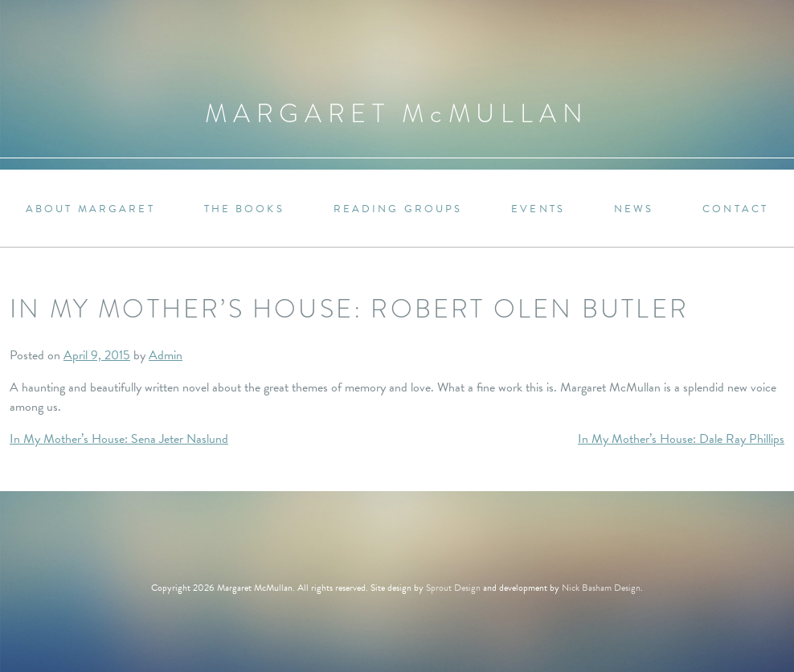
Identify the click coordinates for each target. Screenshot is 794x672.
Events (538, 209)
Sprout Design (453, 588)
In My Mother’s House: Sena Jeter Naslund (119, 439)
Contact (735, 209)
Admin (166, 355)
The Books (244, 209)
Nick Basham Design (601, 588)
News (634, 209)
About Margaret (90, 209)
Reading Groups (398, 209)
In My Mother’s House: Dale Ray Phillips (681, 439)
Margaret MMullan (397, 114)
